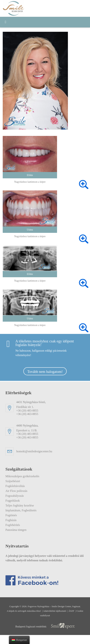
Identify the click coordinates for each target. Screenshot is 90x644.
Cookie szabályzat (45, 624)
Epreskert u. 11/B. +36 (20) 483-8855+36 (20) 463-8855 (50, 431)
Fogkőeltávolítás (18, 486)
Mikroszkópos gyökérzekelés (27, 476)
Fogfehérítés (15, 525)
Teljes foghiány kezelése (24, 505)
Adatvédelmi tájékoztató (62, 620)
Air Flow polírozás (19, 491)
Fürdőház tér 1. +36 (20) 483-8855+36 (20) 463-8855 (50, 408)
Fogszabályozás (17, 496)
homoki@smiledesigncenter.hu (40, 451)
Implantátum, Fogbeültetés (27, 510)
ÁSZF (82, 620)
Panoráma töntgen (20, 530)
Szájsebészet (15, 481)
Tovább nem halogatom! (45, 372)
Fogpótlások (15, 501)
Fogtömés (13, 515)
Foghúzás (13, 520)
